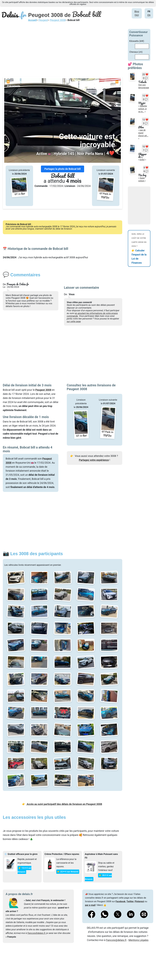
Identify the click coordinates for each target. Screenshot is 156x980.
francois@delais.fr (36, 933)
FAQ (137, 15)
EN (149, 15)
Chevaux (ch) (136, 52)
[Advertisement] (63, 49)
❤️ (110, 153)
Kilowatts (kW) (137, 41)
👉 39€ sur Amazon (98, 877)
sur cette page (74, 321)
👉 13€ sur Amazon (24, 870)
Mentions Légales (139, 940)
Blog (137, 11)
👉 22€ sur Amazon (68, 872)
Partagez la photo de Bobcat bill (63, 169)
